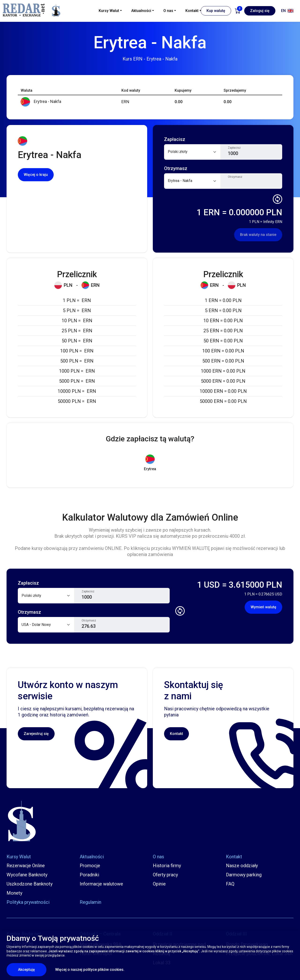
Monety (14, 893)
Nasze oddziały (242, 866)
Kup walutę (216, 11)
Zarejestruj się (36, 734)
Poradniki (89, 875)
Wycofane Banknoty (27, 875)
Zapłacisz (234, 148)
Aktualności (92, 857)
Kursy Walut (19, 857)
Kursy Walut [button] (109, 11)
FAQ (230, 884)
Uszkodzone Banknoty (30, 884)
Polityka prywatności (28, 902)
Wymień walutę (263, 607)
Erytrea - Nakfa (41, 102)
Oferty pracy (165, 875)
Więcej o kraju (36, 175)
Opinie (159, 884)
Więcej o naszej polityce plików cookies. (90, 970)
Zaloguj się (260, 11)
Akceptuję (32, 969)
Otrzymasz (235, 177)
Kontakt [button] (192, 11)
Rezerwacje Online (26, 866)
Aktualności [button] (141, 11)
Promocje (90, 866)
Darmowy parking (244, 875)
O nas (158, 857)
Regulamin (90, 902)
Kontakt (176, 734)
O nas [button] (168, 11)
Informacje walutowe (101, 884)
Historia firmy (167, 866)
